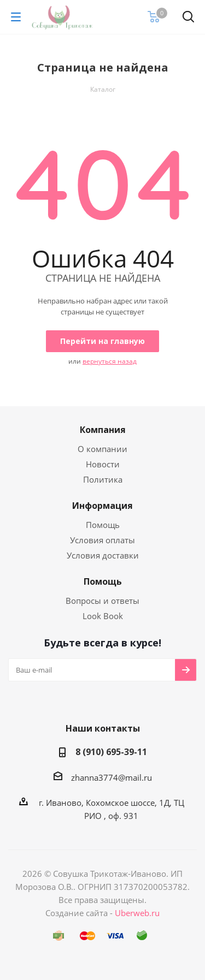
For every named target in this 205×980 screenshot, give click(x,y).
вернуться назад (110, 361)
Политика (103, 479)
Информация (102, 506)
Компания (103, 430)
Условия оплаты (102, 540)
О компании (102, 449)
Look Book (103, 616)
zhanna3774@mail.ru (112, 777)
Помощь (103, 525)
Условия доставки (103, 555)
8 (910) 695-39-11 (111, 752)
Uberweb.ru (137, 913)
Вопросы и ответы (102, 601)
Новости (103, 464)
